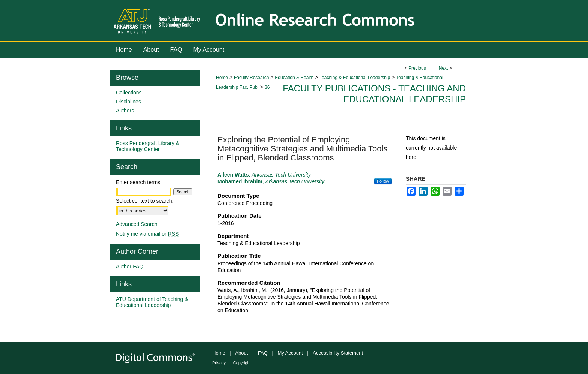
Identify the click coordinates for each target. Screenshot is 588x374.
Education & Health (294, 78)
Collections (129, 93)
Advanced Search (137, 224)
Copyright (242, 363)
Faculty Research (251, 78)
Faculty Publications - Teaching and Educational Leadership (374, 94)
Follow (383, 181)
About (241, 353)
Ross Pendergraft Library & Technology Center (148, 146)
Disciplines (128, 102)
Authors (125, 111)
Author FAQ (130, 266)
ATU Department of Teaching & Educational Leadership (152, 302)
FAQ (263, 353)
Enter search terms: (139, 182)
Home (222, 78)
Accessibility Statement (338, 353)
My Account (290, 353)
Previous (417, 68)
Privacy (219, 363)
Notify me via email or (147, 234)
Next (443, 68)
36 (267, 87)
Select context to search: (145, 201)
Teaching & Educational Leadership (355, 78)
